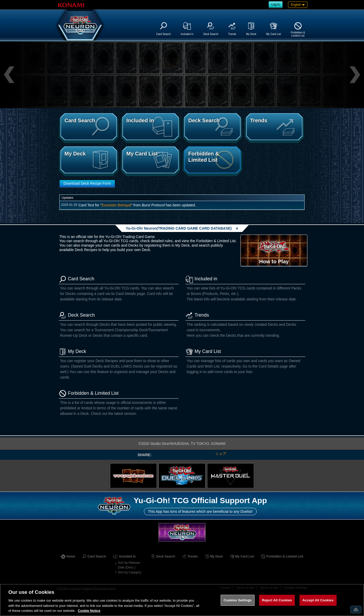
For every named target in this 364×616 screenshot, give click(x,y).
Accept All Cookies (318, 600)
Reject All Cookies (277, 600)
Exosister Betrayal (116, 205)
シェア (221, 454)
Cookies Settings (238, 600)
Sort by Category (130, 572)
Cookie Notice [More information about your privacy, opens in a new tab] (89, 611)
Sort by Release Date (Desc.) (129, 565)
